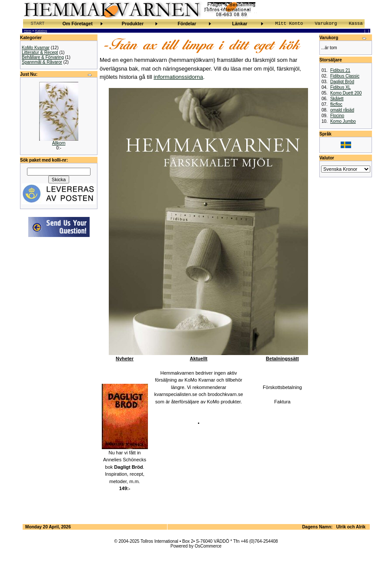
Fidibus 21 (340, 70)
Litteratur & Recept (40, 52)
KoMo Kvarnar (36, 48)
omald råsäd (342, 110)
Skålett (337, 99)
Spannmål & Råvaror (42, 62)
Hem (28, 31)
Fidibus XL (340, 87)
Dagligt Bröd (342, 82)
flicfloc (336, 104)
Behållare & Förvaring (43, 57)
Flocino (337, 116)
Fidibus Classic (345, 76)
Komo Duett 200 (346, 93)
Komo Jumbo (343, 121)
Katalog (41, 31)
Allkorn (59, 143)
